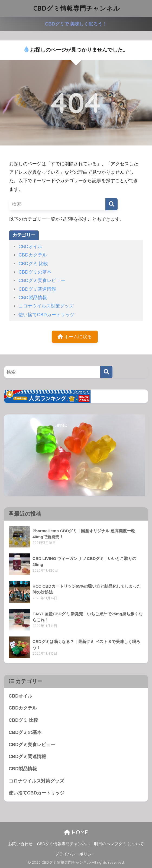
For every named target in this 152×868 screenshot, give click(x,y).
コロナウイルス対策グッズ (46, 306)
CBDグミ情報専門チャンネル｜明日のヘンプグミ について (90, 844)
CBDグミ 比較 (33, 264)
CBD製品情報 (33, 298)
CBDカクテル (33, 255)
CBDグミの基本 (35, 272)
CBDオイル (30, 247)
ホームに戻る (75, 337)
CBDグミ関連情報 (37, 289)
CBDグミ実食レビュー (42, 281)
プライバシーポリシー (75, 854)
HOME (76, 832)
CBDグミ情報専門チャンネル (77, 8)
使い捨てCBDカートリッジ (46, 315)
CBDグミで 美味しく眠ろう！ (76, 24)
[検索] (111, 204)
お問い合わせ (20, 844)
